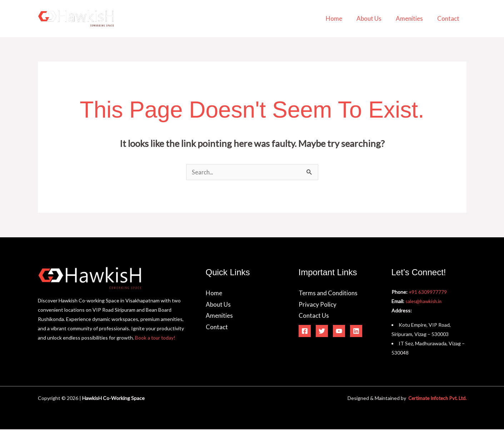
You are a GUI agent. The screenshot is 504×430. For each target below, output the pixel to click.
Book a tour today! (156, 338)
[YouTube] (339, 332)
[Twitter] (322, 332)
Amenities (413, 18)
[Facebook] (305, 332)
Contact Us (314, 316)
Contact (449, 18)
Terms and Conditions (328, 294)
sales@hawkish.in (425, 302)
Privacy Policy (318, 305)
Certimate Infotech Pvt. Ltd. (435, 399)
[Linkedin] (356, 332)
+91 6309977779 (428, 293)
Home (341, 18)
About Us (374, 18)
